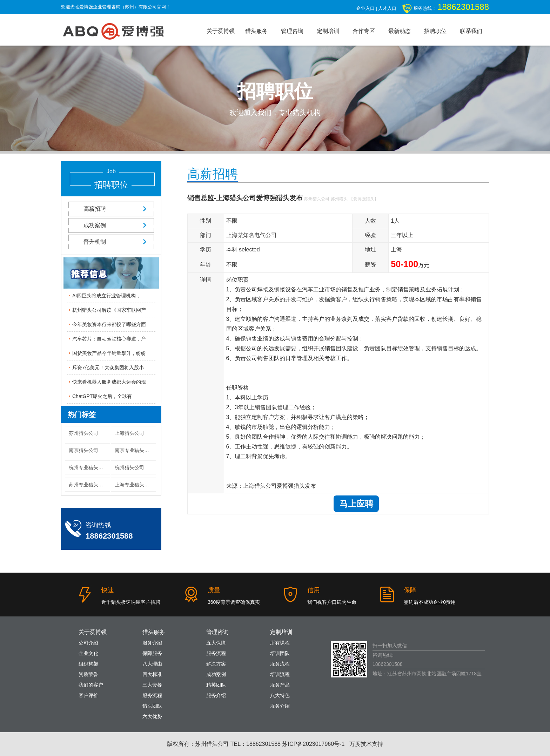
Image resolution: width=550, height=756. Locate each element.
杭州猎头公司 (129, 467)
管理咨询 (292, 31)
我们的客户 (91, 685)
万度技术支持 (366, 744)
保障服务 (152, 653)
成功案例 (111, 225)
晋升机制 (111, 242)
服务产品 (280, 685)
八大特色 (280, 695)
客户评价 (88, 695)
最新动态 (400, 31)
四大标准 (152, 674)
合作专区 (364, 31)
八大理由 (152, 664)
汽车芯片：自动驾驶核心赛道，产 (109, 339)
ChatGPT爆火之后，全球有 (102, 396)
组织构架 (88, 664)
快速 (108, 590)
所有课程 (280, 643)
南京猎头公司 (83, 450)
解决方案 (216, 664)
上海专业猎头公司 (134, 485)
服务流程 (152, 695)
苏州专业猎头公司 (88, 485)
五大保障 (216, 643)
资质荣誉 (88, 674)
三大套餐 (152, 685)
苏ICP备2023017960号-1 (313, 744)
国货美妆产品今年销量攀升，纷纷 (109, 353)
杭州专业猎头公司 (88, 467)
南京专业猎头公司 (134, 450)
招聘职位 (435, 31)
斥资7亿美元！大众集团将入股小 (108, 367)
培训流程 (280, 674)
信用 (314, 590)
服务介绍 (152, 643)
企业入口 (365, 8)
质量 (214, 590)
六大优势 (152, 716)
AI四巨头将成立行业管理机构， (106, 296)
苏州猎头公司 (83, 433)
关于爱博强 (221, 31)
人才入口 (387, 8)
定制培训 (328, 31)
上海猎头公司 (129, 433)
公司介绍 (88, 643)
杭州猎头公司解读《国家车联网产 (109, 310)
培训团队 (280, 653)
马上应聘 (356, 504)
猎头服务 (256, 31)
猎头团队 (152, 706)
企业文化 (88, 653)
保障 (410, 590)
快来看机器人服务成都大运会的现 (109, 382)
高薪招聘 (111, 209)
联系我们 (471, 31)
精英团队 (216, 685)
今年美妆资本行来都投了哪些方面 (109, 324)
